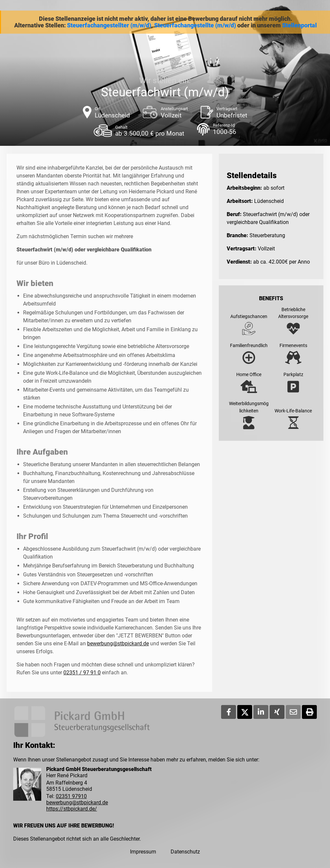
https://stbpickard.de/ (72, 809)
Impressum (143, 852)
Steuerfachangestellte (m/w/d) (195, 25)
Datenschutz (185, 852)
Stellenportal (299, 25)
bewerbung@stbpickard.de (118, 643)
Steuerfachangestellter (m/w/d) (109, 25)
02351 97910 (71, 796)
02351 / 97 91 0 (82, 673)
